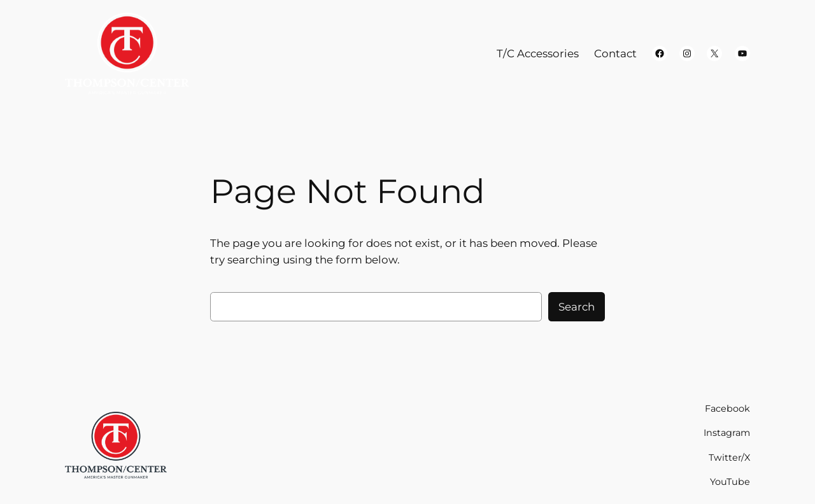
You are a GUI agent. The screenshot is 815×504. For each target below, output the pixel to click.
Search (577, 307)
